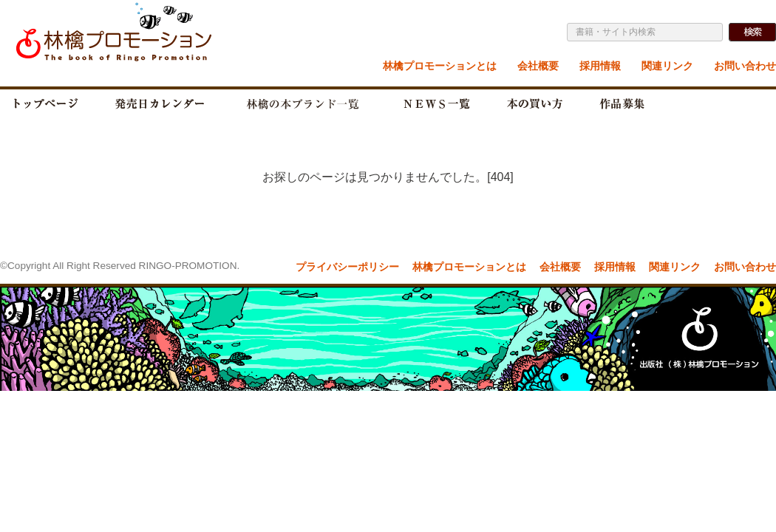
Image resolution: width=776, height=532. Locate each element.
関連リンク (667, 66)
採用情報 (600, 66)
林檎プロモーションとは (440, 66)
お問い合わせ (745, 66)
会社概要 (538, 66)
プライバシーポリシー (347, 267)
